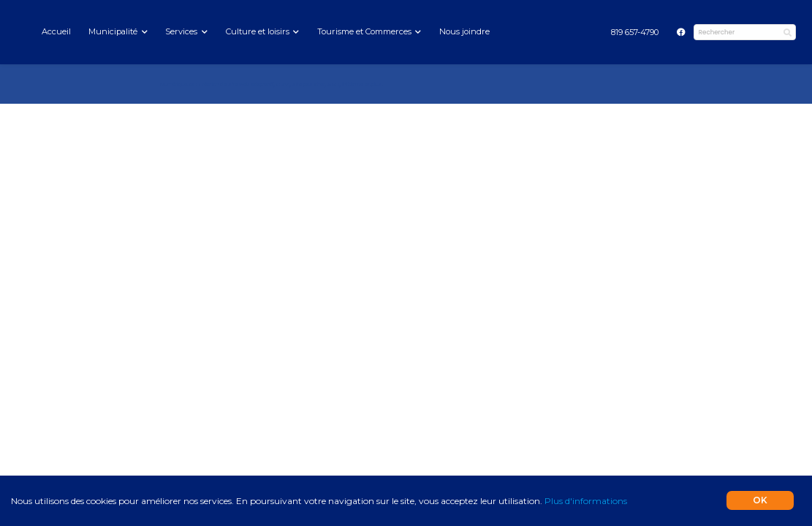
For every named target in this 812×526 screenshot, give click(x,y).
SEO (333, 84)
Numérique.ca (177, 84)
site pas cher (308, 84)
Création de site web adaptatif (236, 84)
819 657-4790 (635, 32)
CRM (283, 84)
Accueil (56, 31)
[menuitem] (635, 32)
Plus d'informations (586, 501)
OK (760, 500)
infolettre (353, 84)
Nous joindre (464, 31)
